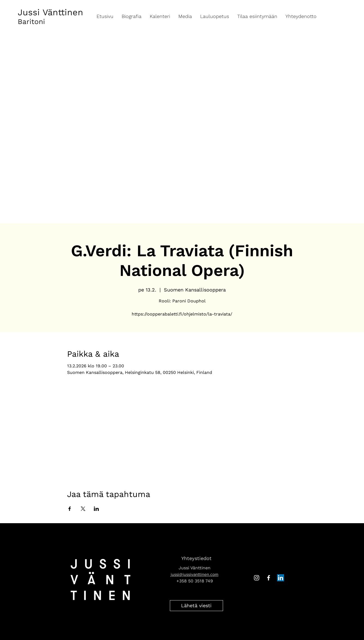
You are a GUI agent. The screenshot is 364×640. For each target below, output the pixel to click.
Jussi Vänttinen (50, 12)
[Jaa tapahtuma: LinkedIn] (96, 509)
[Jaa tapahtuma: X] (83, 509)
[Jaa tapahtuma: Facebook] (70, 509)
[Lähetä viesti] (196, 606)
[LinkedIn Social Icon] (281, 578)
